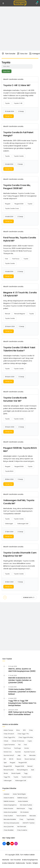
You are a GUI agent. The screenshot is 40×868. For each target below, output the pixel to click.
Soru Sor (22, 54)
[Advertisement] (20, 28)
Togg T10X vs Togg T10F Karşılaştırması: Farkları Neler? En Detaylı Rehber (22, 703)
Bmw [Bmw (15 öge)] (18, 730)
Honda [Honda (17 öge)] (27, 748)
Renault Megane (20, 314)
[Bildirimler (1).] (37, 3)
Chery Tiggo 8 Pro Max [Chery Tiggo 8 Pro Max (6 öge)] (26, 737)
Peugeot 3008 (19, 204)
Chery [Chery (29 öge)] (31, 730)
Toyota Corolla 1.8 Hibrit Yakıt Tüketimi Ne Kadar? (19, 349)
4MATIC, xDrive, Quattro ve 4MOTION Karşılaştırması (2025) (22, 670)
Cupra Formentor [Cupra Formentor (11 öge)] (9, 745)
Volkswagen (9, 524)
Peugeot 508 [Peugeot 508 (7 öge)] (8, 766)
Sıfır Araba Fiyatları (26, 805)
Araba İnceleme (9, 798)
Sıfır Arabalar (24, 812)
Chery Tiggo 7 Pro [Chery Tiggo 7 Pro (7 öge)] (23, 734)
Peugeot (8, 204)
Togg (30, 808)
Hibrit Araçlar (21, 808)
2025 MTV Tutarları (29, 823)
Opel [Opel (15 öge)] (5, 763)
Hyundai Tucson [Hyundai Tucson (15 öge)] (29, 752)
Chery (21, 819)
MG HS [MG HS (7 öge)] (11, 759)
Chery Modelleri (9, 830)
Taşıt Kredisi (31, 819)
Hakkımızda (20, 863)
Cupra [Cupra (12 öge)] (30, 741)
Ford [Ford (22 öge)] (25, 745)
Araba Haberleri (23, 801)
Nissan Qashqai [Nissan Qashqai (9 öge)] (30, 759)
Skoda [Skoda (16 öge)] (6, 773)
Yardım (29, 863)
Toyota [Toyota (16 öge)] (16, 777)
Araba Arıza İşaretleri (10, 812)
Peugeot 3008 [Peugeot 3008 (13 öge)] (20, 766)
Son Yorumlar (16, 860)
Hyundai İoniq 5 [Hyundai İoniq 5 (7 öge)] (9, 755)
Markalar (6, 860)
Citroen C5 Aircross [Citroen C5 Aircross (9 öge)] (18, 741)
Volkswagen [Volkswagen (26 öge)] (8, 781)
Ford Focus (16, 259)
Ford (6, 259)
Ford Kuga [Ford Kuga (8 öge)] (18, 748)
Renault (8, 314)
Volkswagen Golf (23, 524)
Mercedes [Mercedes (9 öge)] (32, 755)
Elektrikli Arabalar (9, 801)
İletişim (35, 863)
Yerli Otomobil (21, 827)
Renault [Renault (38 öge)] (30, 766)
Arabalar (7, 794)
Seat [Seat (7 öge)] (33, 770)
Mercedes (33, 816)
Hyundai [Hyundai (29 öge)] (18, 752)
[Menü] (3, 3)
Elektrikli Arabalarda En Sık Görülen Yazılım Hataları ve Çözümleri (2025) (20, 680)
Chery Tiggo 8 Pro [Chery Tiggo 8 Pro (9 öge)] (9, 737)
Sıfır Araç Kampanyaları (11, 823)
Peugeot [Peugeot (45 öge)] (13, 763)
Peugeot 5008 (19, 466)
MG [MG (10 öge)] (5, 759)
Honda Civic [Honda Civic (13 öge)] (8, 752)
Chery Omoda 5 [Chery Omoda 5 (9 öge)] (9, 734)
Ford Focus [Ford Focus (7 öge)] (7, 748)
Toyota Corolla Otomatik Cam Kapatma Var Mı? (20, 554)
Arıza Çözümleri (9, 827)
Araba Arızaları (8, 808)
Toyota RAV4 (9, 471)
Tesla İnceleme (21, 816)
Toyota (7, 103)
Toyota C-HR (18, 103)
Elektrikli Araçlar (22, 798)
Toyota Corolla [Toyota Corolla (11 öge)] (26, 777)
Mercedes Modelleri (10, 819)
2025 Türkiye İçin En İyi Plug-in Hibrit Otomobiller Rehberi (21, 713)
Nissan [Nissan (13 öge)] (19, 759)
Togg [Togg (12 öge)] (26, 773)
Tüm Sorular (9, 54)
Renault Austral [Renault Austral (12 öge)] (9, 770)
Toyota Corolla (19, 156)
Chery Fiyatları (8, 816)
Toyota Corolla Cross (12, 208)
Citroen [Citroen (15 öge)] (6, 741)
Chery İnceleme (22, 830)
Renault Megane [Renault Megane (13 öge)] (22, 770)
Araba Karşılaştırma (10, 805)
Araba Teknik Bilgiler (19, 794)
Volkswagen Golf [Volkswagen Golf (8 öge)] (21, 781)
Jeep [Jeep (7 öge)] (19, 755)
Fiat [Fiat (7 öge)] (19, 745)
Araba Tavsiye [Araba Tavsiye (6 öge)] (8, 730)
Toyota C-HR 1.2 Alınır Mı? (17, 85)
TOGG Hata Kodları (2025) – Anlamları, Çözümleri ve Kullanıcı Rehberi (22, 692)
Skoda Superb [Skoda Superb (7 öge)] (16, 773)
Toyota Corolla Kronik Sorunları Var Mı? (15, 399)
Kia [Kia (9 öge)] (25, 755)
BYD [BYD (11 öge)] (24, 730)
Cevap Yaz (9, 116)
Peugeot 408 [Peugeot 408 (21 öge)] (23, 763)
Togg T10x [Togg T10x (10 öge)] (7, 777)
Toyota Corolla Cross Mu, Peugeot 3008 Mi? (17, 187)
